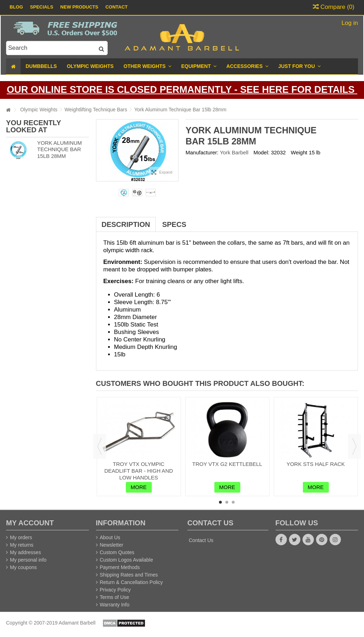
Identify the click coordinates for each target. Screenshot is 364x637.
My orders (21, 537)
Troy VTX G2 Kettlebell (227, 464)
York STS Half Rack (316, 464)
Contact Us (201, 540)
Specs (174, 224)
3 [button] (233, 502)
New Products (79, 7)
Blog (16, 7)
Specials (42, 7)
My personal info (28, 560)
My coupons (23, 567)
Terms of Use (114, 597)
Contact (116, 7)
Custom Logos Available (127, 560)
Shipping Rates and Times (129, 575)
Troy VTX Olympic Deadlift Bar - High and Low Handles (138, 471)
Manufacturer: (202, 152)
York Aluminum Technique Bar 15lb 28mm (59, 150)
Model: (261, 152)
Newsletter (112, 545)
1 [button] (220, 502)
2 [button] (227, 502)
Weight (299, 152)
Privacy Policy (115, 590)
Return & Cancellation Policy (131, 582)
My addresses (25, 552)
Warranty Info (115, 605)
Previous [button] (100, 446)
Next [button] (354, 446)
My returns (22, 545)
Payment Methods (120, 567)
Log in (349, 23)
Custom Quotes (117, 552)
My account (30, 523)
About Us (110, 537)
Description (126, 224)
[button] (299, 66)
